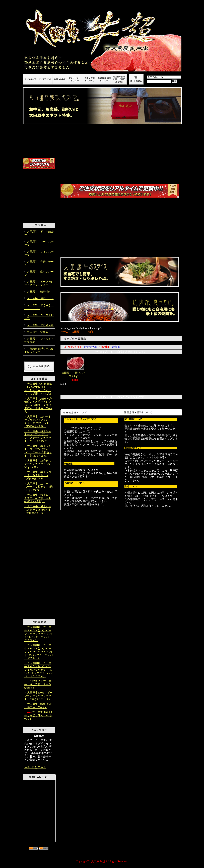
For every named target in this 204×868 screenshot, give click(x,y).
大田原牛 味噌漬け (39, 292)
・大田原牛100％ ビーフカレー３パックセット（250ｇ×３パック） (38, 696)
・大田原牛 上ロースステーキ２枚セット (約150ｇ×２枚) (39, 487)
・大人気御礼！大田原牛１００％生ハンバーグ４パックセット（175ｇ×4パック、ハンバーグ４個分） (38, 634)
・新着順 (115, 347)
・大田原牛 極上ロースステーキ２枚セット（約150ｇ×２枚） (38, 510)
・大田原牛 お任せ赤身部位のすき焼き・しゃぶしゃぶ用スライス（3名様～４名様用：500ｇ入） (38, 405)
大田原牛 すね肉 (38, 332)
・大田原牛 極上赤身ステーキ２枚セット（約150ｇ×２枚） (38, 475)
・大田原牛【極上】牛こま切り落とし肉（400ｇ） (39, 715)
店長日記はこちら (35, 767)
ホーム (64, 332)
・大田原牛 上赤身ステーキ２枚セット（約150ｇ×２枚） (38, 464)
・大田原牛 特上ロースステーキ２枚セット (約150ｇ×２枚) (38, 498)
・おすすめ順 (89, 347)
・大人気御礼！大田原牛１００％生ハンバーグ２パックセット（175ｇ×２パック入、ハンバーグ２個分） (39, 652)
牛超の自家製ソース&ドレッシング (39, 350)
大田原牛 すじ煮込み (40, 325)
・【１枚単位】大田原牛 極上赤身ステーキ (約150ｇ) (38, 684)
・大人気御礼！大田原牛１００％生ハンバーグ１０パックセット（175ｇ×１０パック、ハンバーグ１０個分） (39, 670)
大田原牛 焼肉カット (40, 298)
